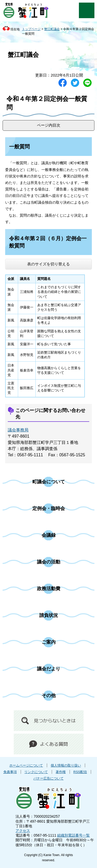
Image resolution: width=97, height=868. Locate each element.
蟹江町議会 (52, 29)
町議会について (49, 482)
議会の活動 (49, 562)
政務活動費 (49, 589)
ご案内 (49, 642)
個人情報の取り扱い (66, 765)
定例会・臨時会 (49, 508)
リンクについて (36, 772)
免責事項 (10, 772)
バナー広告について (48, 778)
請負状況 (49, 615)
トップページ (31, 29)
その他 (49, 695)
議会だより (49, 669)
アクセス (23, 831)
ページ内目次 (49, 125)
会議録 (49, 535)
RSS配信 (80, 772)
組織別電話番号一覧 (73, 835)
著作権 (61, 772)
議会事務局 (18, 430)
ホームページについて (26, 765)
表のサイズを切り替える (48, 264)
